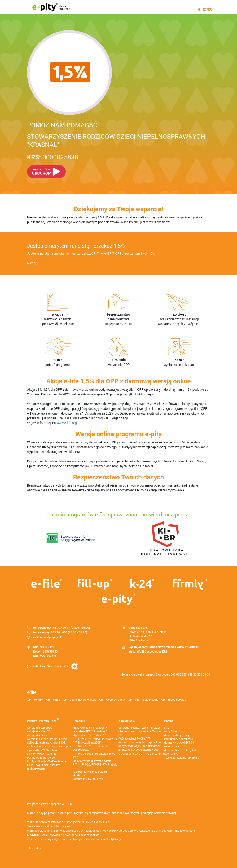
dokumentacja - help (177, 735)
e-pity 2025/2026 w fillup (43, 750)
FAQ (167, 728)
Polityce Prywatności (115, 831)
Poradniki (79, 721)
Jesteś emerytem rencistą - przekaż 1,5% (76, 246)
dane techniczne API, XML (181, 750)
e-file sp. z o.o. (101, 822)
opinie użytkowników (83, 700)
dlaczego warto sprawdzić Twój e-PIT (140, 733)
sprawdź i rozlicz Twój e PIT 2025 (140, 728)
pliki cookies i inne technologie (175, 831)
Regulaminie (92, 831)
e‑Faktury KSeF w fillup (41, 754)
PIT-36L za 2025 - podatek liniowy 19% (94, 755)
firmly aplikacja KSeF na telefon (47, 761)
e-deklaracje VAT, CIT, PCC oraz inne (141, 754)
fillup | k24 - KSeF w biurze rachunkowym (44, 767)
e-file (32, 692)
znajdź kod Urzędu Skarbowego (138, 750)
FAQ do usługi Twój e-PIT (134, 739)
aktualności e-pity (175, 746)
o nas (56, 700)
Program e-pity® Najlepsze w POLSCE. (51, 804)
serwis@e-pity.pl (50, 637)
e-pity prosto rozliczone (51, 7)
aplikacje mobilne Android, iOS (46, 743)
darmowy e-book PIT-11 (179, 743)
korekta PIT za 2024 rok (88, 779)
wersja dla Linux (37, 735)
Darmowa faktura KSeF (42, 758)
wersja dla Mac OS (39, 732)
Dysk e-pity (171, 754)
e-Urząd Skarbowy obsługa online (140, 742)
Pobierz (43, 720)
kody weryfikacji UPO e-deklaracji (139, 746)
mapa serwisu (177, 700)
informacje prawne (146, 700)
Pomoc (169, 721)
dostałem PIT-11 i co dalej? (90, 732)
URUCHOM (42, 172)
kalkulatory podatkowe (179, 739)
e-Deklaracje (127, 721)
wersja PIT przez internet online (47, 739)
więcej (32, 263)
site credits (34, 848)
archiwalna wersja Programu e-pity (49, 746)
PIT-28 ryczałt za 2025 (87, 743)
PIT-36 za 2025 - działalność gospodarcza (91, 748)
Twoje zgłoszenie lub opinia (182, 758)
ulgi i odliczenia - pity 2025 (90, 735)
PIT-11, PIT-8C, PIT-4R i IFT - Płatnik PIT (95, 766)
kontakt (38, 700)
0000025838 (53, 157)
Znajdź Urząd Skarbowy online (49, 666)
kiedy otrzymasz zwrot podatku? (93, 761)
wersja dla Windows (40, 728)
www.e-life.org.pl (68, 423)
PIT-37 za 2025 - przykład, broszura (95, 739)
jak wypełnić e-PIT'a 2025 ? (90, 728)
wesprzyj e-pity (115, 700)
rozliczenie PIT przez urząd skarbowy (90, 773)
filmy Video (171, 732)
